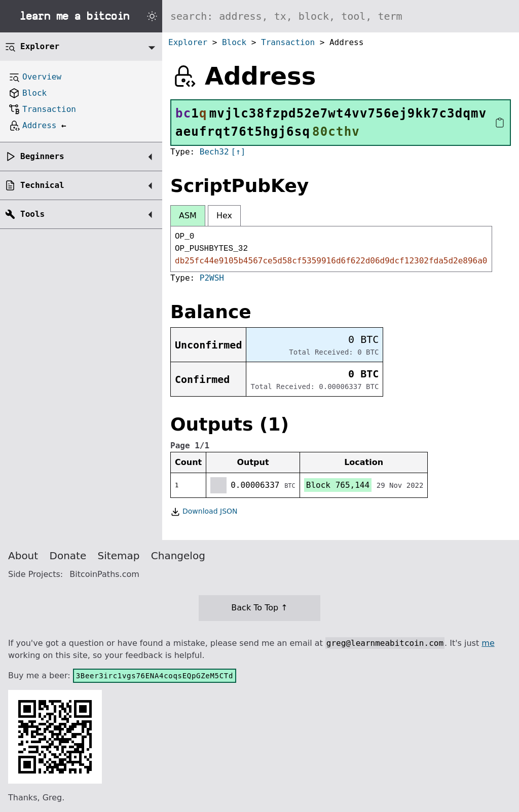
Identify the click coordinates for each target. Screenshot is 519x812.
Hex (224, 216)
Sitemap (119, 556)
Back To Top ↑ (259, 608)
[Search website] (341, 16)
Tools (32, 214)
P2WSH (212, 278)
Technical (42, 185)
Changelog (178, 556)
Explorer (188, 42)
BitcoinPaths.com (104, 574)
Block (234, 42)
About (23, 556)
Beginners (42, 156)
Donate (68, 556)
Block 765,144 (338, 485)
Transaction (288, 42)
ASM (188, 216)
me (488, 643)
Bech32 (214, 152)
